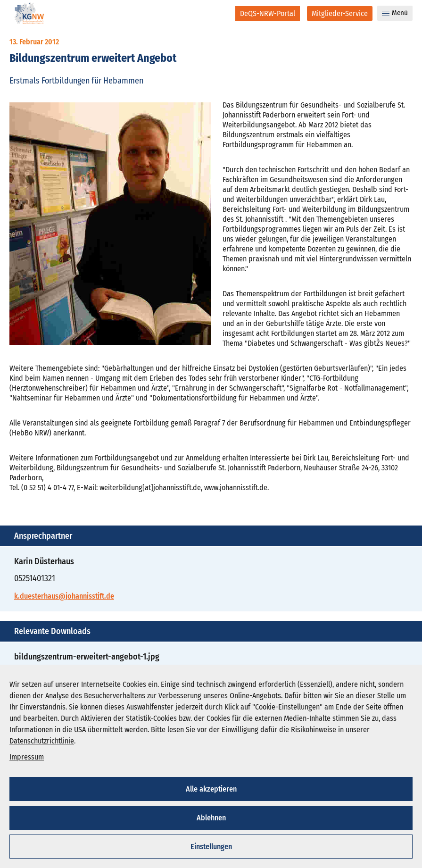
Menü (395, 13)
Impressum (27, 757)
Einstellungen (211, 847)
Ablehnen (211, 818)
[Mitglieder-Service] (340, 13)
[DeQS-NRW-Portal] (268, 13)
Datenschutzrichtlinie (42, 741)
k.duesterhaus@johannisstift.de (64, 596)
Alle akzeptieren (211, 789)
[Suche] (222, 13)
